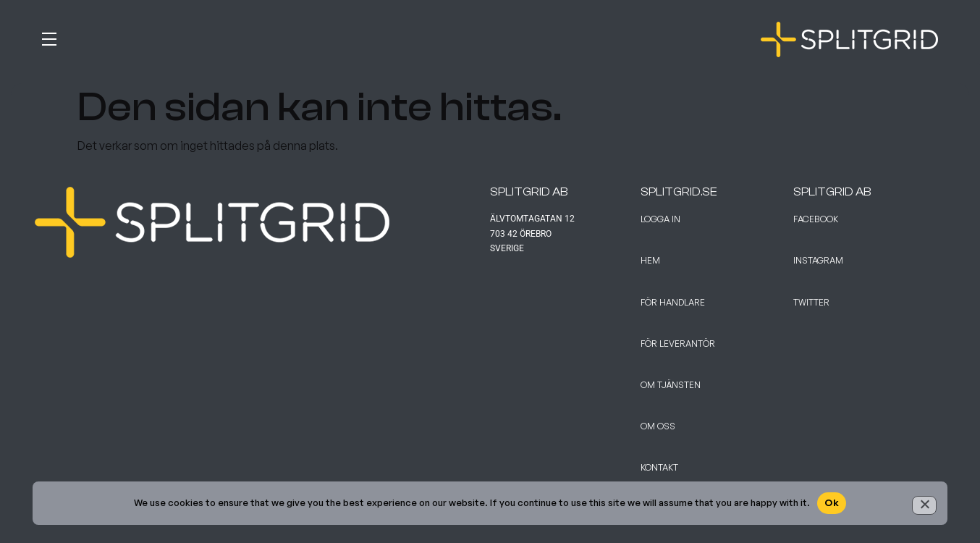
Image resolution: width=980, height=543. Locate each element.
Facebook (816, 219)
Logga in (660, 219)
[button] (262, 36)
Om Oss (658, 426)
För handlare (673, 302)
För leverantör (678, 344)
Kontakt (659, 467)
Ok (832, 502)
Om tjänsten (671, 385)
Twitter (811, 302)
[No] (924, 505)
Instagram (818, 260)
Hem (650, 260)
